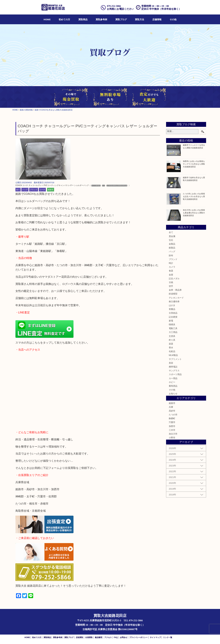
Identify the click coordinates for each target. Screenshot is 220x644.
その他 (173, 19)
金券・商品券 (175, 290)
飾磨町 (172, 418)
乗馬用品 (173, 386)
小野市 (172, 438)
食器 (171, 271)
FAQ (116, 637)
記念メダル (174, 278)
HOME (47, 19)
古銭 (171, 282)
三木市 (172, 430)
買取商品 (83, 19)
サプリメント (175, 359)
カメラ (172, 267)
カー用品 (173, 378)
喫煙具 (172, 325)
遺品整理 (98, 637)
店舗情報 (157, 19)
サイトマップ (155, 637)
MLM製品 (173, 355)
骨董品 (172, 309)
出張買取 (89, 637)
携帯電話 (173, 367)
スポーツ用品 (175, 374)
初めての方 (64, 19)
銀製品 (172, 248)
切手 (171, 286)
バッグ (25, 190)
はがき (172, 305)
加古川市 (173, 434)
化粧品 (172, 351)
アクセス (108, 637)
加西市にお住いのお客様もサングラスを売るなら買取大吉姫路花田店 (194, 164)
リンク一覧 (168, 637)
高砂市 (172, 411)
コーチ (42, 190)
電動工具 (173, 328)
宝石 (171, 240)
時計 (171, 263)
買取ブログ (121, 19)
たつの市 (173, 415)
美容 (171, 363)
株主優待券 (174, 301)
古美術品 (173, 313)
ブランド (34, 190)
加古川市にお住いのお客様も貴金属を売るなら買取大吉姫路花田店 (194, 213)
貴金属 (172, 236)
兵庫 (171, 407)
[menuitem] (47, 19)
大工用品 (173, 332)
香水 (171, 348)
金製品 (172, 244)
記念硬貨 (173, 317)
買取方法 (139, 19)
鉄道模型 (173, 294)
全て (18, 190)
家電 (171, 321)
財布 (171, 255)
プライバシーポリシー (138, 637)
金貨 (171, 275)
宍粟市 (172, 422)
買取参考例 (101, 19)
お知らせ (173, 394)
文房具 (172, 336)
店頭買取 (79, 637)
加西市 (172, 426)
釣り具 (172, 340)
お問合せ (123, 637)
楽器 (171, 344)
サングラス (174, 371)
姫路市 (51, 190)
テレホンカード (176, 298)
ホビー (172, 382)
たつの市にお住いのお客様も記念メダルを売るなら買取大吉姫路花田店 (194, 196)
